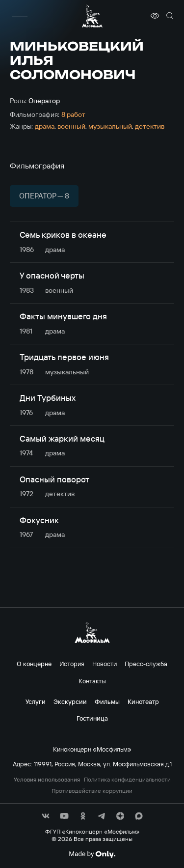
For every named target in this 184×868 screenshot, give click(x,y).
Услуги (36, 701)
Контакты (92, 681)
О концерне (34, 664)
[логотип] (92, 16)
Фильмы (107, 701)
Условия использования (47, 780)
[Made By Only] (92, 854)
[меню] (20, 16)
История (72, 664)
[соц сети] (46, 816)
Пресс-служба (146, 664)
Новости (105, 664)
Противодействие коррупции (92, 791)
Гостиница (92, 718)
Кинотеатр (143, 701)
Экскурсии (70, 701)
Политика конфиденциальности (127, 780)
